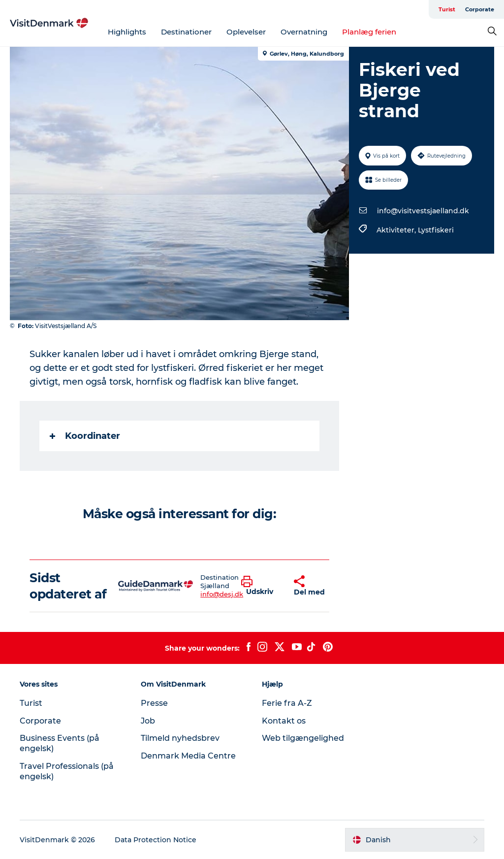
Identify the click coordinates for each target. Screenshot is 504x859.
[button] (260, 586)
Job (148, 721)
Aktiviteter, (397, 230)
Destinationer (186, 32)
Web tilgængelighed (303, 738)
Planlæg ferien (369, 32)
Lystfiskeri (436, 230)
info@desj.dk (222, 594)
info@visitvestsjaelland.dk (423, 211)
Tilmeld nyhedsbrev (180, 738)
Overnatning (304, 32)
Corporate (480, 9)
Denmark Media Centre (188, 756)
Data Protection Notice (156, 840)
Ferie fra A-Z (287, 703)
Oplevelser (246, 32)
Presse (154, 703)
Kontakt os (284, 721)
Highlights (127, 32)
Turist (447, 9)
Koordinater (85, 436)
